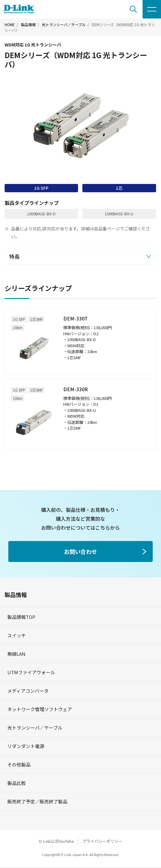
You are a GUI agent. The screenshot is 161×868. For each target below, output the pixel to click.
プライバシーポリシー (102, 841)
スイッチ (17, 635)
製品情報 (28, 25)
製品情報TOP (21, 617)
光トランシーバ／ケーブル (64, 25)
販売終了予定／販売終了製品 (37, 801)
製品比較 (17, 783)
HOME (10, 25)
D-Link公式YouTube (57, 841)
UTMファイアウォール (31, 672)
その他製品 (19, 764)
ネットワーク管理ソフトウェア (40, 709)
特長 (14, 256)
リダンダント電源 (26, 746)
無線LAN (16, 654)
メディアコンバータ (28, 691)
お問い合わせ (80, 551)
